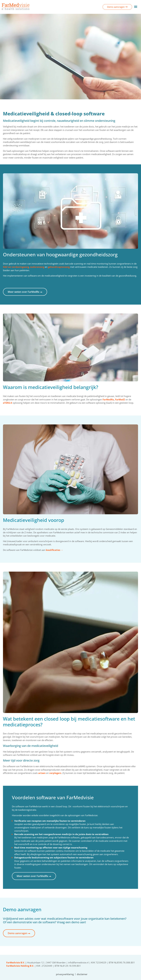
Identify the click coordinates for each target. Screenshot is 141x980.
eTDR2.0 (8, 403)
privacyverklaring (65, 974)
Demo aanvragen (19, 933)
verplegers (55, 773)
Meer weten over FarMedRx (25, 292)
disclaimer (82, 974)
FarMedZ (120, 399)
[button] (136, 7)
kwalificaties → (54, 550)
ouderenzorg (37, 267)
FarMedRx (108, 399)
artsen (42, 773)
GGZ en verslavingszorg (16, 267)
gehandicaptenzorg (59, 267)
